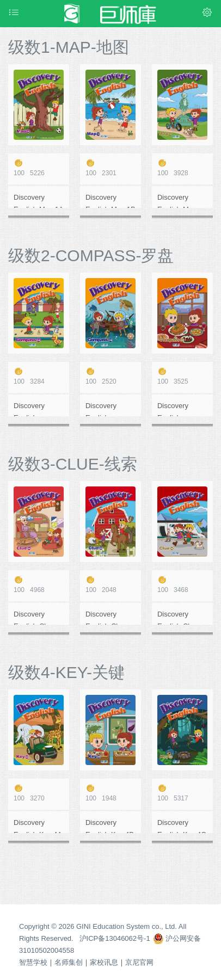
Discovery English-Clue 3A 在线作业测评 (36, 617)
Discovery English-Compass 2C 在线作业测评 (182, 409)
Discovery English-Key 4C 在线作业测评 (182, 826)
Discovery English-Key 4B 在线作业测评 (110, 826)
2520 (110, 376)
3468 (182, 585)
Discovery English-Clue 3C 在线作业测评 (180, 617)
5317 (182, 793)
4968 (39, 585)
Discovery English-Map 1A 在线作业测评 (39, 201)
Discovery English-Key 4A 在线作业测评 (38, 826)
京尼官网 (139, 962)
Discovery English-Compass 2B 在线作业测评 (110, 409)
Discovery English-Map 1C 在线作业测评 (180, 201)
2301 (110, 168)
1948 (110, 793)
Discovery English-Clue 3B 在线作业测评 (109, 617)
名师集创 (69, 962)
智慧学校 (33, 962)
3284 (39, 376)
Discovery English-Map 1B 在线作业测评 (110, 201)
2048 (110, 585)
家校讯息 (104, 962)
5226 (39, 168)
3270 (39, 793)
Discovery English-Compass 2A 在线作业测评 (38, 409)
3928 (182, 168)
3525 (182, 376)
